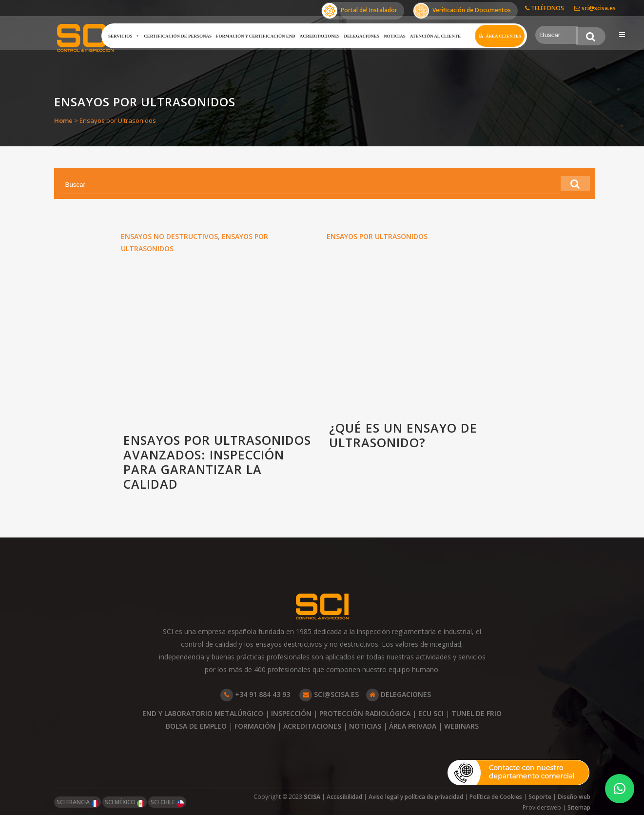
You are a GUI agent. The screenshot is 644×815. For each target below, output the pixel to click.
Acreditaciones (317, 36)
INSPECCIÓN (291, 713)
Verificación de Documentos (462, 11)
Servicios (121, 36)
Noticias (392, 36)
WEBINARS (461, 726)
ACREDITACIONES (312, 726)
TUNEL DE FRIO (477, 713)
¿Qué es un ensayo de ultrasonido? (403, 436)
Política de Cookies (496, 797)
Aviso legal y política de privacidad (416, 797)
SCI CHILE (167, 803)
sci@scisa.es (595, 8)
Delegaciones (359, 36)
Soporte (540, 797)
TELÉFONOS (545, 8)
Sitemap (579, 807)
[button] (620, 789)
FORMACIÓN (255, 726)
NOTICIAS (365, 726)
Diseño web (574, 797)
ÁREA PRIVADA (413, 726)
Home (63, 120)
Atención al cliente (432, 36)
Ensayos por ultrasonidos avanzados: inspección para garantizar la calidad (217, 463)
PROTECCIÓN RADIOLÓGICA (365, 713)
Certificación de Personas (175, 36)
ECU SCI (431, 713)
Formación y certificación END (253, 36)
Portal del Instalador (360, 11)
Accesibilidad (344, 797)
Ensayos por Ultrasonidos (377, 236)
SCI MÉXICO (125, 803)
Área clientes (500, 36)
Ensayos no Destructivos (169, 236)
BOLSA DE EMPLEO (196, 726)
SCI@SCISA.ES (329, 694)
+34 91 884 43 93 (255, 694)
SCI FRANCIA (78, 803)
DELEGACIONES (399, 694)
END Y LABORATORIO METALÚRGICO (203, 713)
